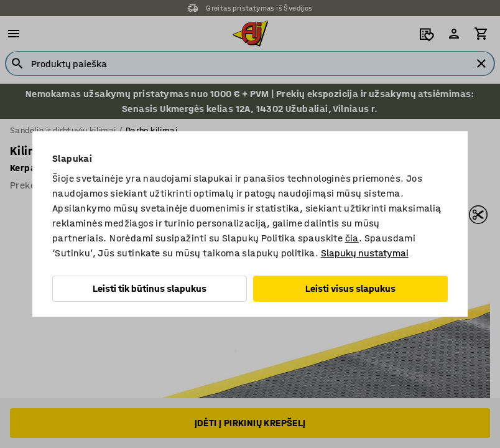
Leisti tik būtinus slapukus (150, 288)
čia (352, 238)
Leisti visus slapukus (350, 288)
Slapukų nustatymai (365, 253)
